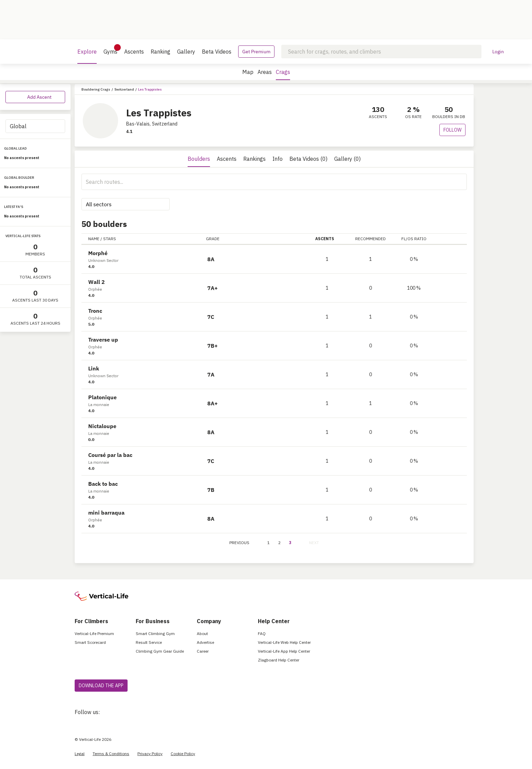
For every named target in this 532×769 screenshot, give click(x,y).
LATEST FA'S (14, 207)
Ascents (134, 52)
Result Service (149, 642)
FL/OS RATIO (414, 239)
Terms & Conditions (111, 754)
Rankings (254, 159)
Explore (87, 56)
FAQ (262, 633)
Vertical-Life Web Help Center (284, 642)
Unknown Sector (103, 260)
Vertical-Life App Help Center (284, 651)
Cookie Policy (183, 754)
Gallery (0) (347, 159)
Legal (80, 754)
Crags (283, 74)
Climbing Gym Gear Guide (160, 651)
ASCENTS (327, 239)
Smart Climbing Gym (155, 633)
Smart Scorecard (90, 642)
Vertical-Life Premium (94, 633)
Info (278, 159)
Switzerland (124, 89)
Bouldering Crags (96, 89)
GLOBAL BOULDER (19, 178)
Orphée (95, 289)
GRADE (213, 239)
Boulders (199, 159)
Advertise (205, 642)
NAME (94, 239)
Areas (265, 72)
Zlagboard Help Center (279, 660)
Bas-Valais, (138, 124)
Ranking (160, 52)
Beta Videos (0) (308, 159)
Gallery (186, 52)
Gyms (110, 50)
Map (248, 72)
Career (203, 651)
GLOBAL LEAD (15, 148)
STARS (110, 239)
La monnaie (99, 405)
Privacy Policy (150, 754)
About (202, 633)
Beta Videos (217, 52)
